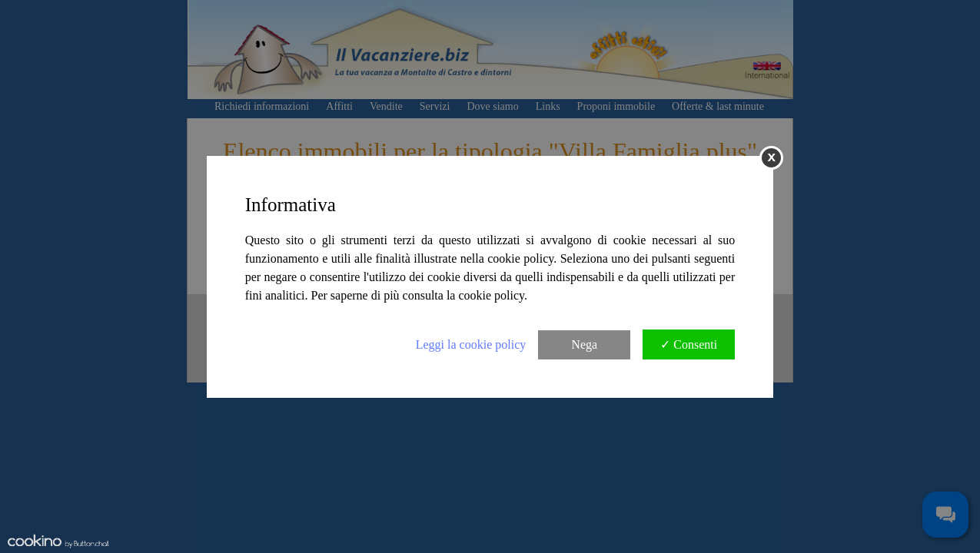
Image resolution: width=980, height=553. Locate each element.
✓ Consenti (689, 344)
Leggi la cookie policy (471, 344)
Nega (584, 344)
